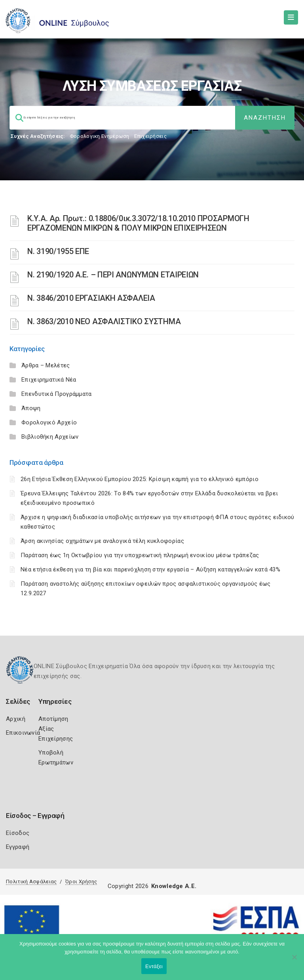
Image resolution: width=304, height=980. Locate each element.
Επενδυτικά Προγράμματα (57, 394)
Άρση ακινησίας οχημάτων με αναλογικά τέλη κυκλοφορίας (102, 541)
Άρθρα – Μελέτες (46, 365)
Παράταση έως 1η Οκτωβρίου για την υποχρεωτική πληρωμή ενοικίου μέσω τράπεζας (140, 555)
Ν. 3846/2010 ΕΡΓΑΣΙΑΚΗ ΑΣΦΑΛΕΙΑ (91, 298)
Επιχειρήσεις (150, 136)
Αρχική (16, 719)
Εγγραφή (18, 847)
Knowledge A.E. (174, 886)
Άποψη (31, 408)
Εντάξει (154, 966)
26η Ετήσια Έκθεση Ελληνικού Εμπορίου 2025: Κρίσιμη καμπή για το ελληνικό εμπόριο (140, 479)
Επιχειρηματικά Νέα (49, 380)
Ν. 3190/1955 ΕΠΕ (58, 251)
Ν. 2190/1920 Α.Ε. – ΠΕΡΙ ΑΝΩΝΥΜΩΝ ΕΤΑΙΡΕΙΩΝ (113, 275)
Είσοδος (18, 833)
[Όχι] (294, 961)
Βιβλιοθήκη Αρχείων (50, 437)
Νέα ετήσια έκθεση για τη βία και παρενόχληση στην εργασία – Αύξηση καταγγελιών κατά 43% (150, 569)
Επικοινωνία (23, 733)
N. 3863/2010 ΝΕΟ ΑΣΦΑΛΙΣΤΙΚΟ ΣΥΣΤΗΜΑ (104, 321)
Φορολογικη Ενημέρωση (100, 136)
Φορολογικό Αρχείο (49, 422)
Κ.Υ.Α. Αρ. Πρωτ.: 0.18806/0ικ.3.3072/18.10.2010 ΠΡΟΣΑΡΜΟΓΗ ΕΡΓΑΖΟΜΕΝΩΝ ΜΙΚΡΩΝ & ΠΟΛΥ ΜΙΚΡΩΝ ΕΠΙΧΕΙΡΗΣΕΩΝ (138, 223)
